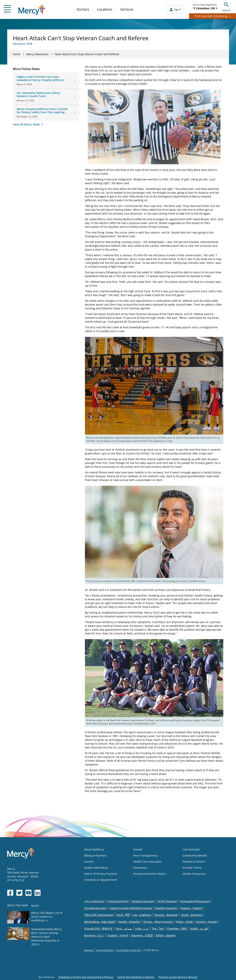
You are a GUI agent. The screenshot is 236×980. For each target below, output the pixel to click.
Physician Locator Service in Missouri (178, 977)
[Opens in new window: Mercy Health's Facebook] (10, 893)
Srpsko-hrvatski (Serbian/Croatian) (131, 908)
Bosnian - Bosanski (166, 915)
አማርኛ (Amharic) (94, 901)
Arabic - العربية (199, 929)
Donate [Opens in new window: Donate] (138, 849)
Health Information (96, 868)
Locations (105, 9)
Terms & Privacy (105, 950)
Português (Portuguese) (195, 901)
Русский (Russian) (95, 908)
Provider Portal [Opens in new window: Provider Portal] (192, 868)
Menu (7, 9)
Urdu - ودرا (142, 929)
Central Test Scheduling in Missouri (136, 977)
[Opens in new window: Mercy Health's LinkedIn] (38, 893)
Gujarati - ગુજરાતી (118, 935)
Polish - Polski (184, 922)
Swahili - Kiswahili (129, 922)
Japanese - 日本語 (142, 935)
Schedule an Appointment (101, 880)
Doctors (83, 9)
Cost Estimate (191, 849)
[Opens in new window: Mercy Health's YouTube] (28, 893)
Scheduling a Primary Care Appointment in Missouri (86, 977)
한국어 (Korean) (167, 901)
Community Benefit (195, 855)
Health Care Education (147, 862)
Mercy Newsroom (37, 54)
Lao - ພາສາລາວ (142, 915)
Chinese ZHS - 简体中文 (98, 929)
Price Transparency (145, 855)
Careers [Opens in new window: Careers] (89, 862)
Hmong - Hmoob (207, 922)
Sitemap (89, 950)
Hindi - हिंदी (123, 915)
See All (35, 905)
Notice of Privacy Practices (101, 874)
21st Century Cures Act (129, 950)
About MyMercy (94, 849)
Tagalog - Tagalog (191, 908)
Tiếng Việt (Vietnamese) (99, 915)
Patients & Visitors (194, 862)
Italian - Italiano (166, 935)
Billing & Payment (95, 855)
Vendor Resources (194, 874)
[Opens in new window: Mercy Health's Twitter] (19, 893)
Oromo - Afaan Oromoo (158, 922)
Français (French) (118, 901)
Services (127, 9)
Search (226, 7)
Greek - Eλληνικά (191, 915)
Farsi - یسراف (124, 929)
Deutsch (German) (143, 901)
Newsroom (140, 868)
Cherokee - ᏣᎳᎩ (177, 929)
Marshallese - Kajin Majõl (100, 922)
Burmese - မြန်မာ (94, 935)
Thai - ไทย (158, 929)
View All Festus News (27, 124)
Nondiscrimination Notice (150, 874)
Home (17, 54)
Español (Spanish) (166, 908)
